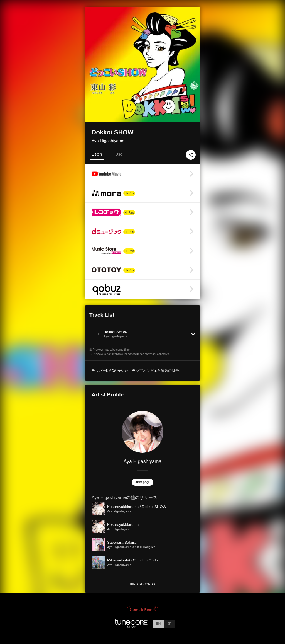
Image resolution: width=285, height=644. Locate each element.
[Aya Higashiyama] (142, 432)
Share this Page (142, 609)
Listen (97, 154)
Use (119, 154)
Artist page (142, 482)
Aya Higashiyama (108, 141)
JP (169, 624)
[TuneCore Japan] (131, 626)
